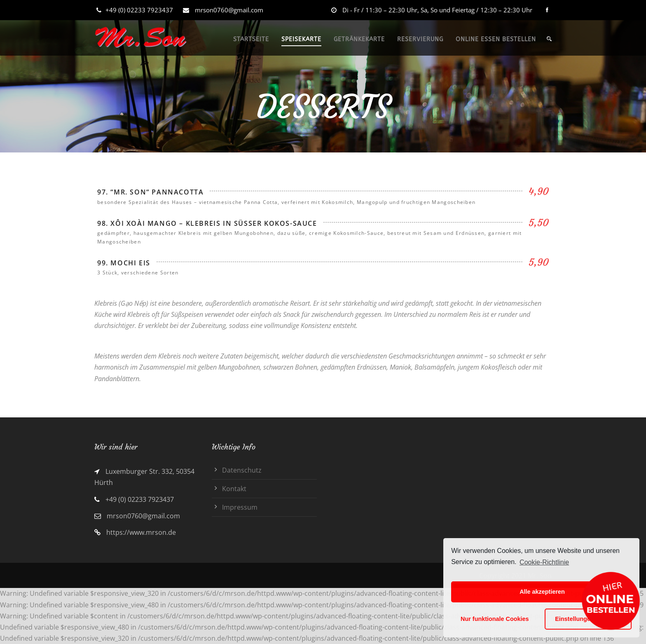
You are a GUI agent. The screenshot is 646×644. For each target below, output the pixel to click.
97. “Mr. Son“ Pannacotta (150, 192)
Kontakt (234, 489)
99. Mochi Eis (124, 263)
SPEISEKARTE (301, 39)
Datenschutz (242, 470)
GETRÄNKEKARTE (359, 39)
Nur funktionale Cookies (495, 619)
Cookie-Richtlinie (544, 562)
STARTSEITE (251, 39)
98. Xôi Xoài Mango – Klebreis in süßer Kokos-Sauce (207, 223)
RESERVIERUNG (420, 39)
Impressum (240, 507)
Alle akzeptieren (542, 592)
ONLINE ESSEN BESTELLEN (496, 39)
